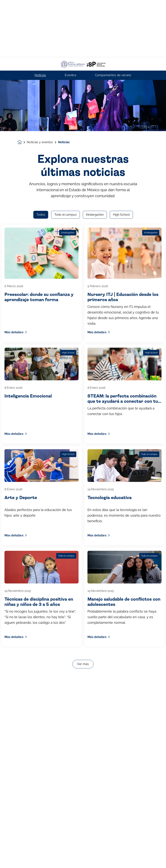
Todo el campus (66, 58)
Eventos (71, 17)
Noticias (40, 17)
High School (121, 58)
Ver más (83, 507)
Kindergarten (95, 58)
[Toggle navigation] (159, 859)
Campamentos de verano (113, 17)
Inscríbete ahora (83, 859)
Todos (41, 58)
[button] (7, 859)
